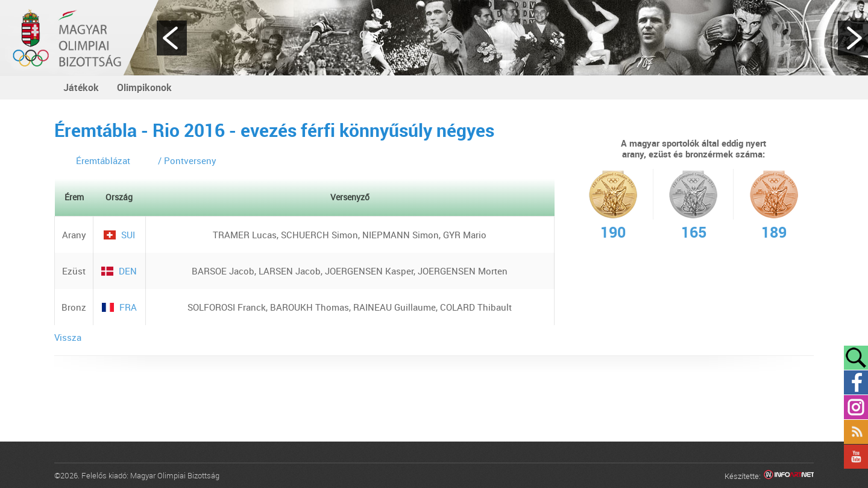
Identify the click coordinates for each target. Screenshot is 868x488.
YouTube (856, 457)
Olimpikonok (144, 87)
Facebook (856, 382)
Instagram (856, 407)
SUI (119, 235)
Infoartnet (789, 476)
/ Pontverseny (187, 160)
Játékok (81, 87)
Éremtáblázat (103, 160)
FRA (119, 307)
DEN (119, 271)
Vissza (68, 337)
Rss (856, 432)
